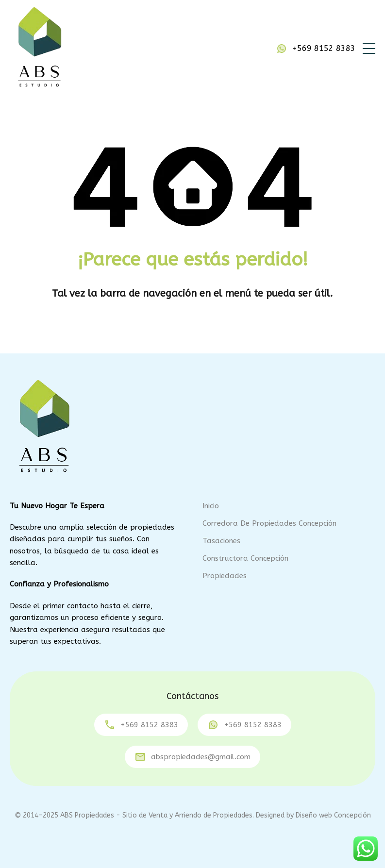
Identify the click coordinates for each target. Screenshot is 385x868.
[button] (369, 49)
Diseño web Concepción (333, 815)
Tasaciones (221, 541)
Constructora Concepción (245, 558)
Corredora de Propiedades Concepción (269, 523)
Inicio (211, 506)
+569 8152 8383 (324, 48)
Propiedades (225, 576)
